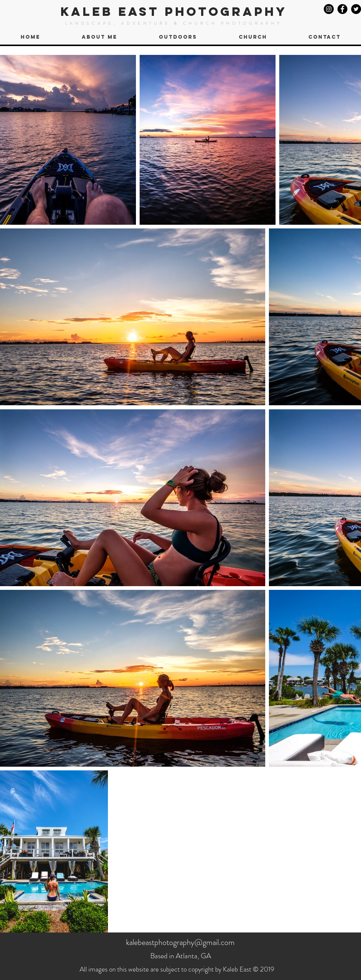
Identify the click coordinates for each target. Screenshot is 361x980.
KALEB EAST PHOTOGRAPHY (174, 12)
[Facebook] (342, 9)
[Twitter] (356, 9)
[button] (178, 37)
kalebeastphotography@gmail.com (180, 942)
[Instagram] (329, 9)
